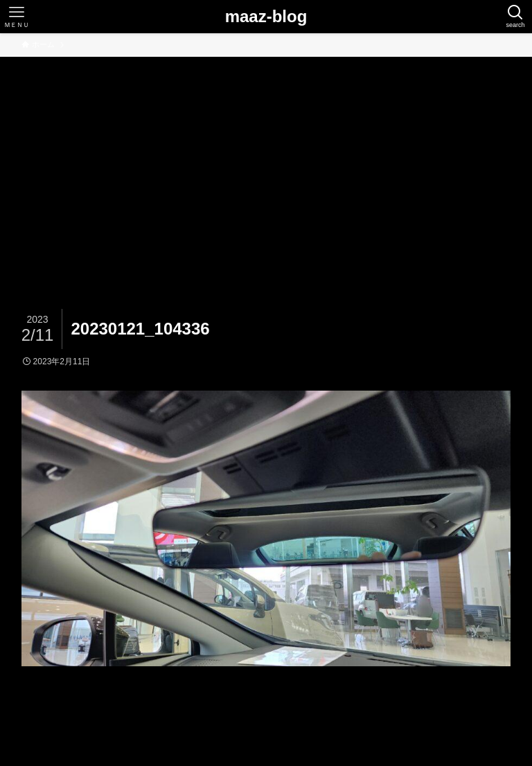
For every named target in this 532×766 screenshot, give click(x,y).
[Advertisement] (266, 161)
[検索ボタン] (515, 17)
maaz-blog (266, 17)
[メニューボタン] (17, 17)
